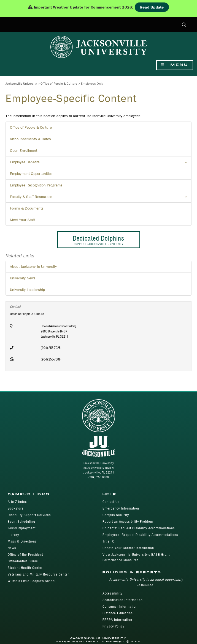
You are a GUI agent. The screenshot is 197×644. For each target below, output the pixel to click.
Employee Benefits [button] (101, 164)
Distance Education (118, 613)
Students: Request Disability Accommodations (139, 528)
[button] (184, 25)
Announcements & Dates (30, 139)
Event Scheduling (21, 521)
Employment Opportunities (31, 174)
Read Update (152, 7)
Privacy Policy (113, 626)
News (12, 548)
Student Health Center (25, 568)
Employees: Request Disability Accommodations (140, 535)
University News (23, 278)
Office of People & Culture (59, 83)
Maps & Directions (22, 541)
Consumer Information (120, 606)
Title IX (108, 541)
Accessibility (112, 593)
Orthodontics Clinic (23, 561)
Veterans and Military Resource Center (38, 574)
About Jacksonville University (33, 266)
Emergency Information (121, 508)
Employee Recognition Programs (36, 185)
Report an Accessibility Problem (128, 521)
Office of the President (25, 554)
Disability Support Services (29, 515)
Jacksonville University (21, 83)
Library (13, 535)
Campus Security (116, 515)
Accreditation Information (123, 600)
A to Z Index (17, 502)
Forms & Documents (27, 208)
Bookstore (16, 508)
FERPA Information (117, 620)
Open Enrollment (24, 150)
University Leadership (27, 290)
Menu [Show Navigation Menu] (175, 65)
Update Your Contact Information (128, 548)
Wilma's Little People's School (32, 581)
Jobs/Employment (22, 528)
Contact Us (111, 502)
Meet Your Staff (22, 220)
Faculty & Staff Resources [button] (101, 198)
